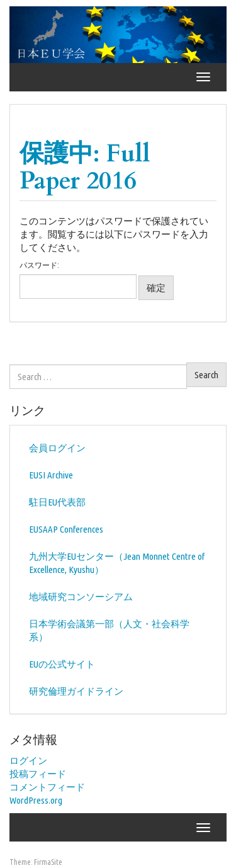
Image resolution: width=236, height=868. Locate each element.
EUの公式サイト (62, 664)
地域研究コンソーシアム (81, 597)
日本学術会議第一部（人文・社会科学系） (109, 630)
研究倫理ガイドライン (76, 691)
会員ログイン (57, 448)
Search (206, 375)
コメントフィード (47, 787)
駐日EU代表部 (57, 502)
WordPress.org (36, 800)
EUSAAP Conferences (66, 529)
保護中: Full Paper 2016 (85, 167)
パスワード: (78, 280)
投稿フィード (38, 774)
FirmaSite (48, 862)
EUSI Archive (51, 475)
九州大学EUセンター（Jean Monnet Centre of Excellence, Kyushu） (117, 563)
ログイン (28, 761)
